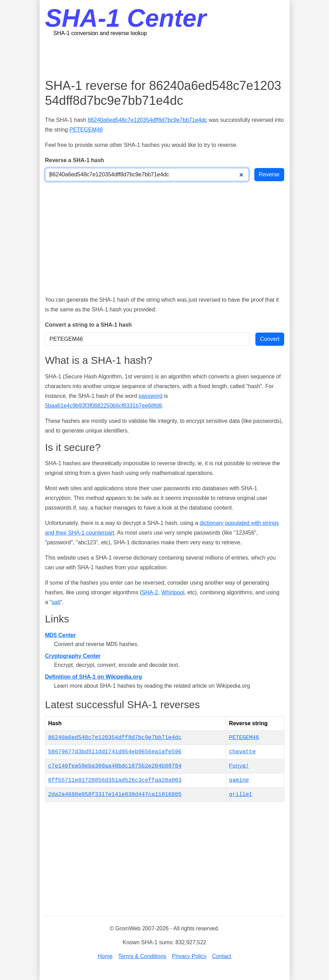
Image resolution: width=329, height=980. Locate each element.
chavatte (242, 752)
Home (105, 956)
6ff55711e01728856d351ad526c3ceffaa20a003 (115, 780)
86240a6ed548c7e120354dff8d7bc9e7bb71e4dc (147, 120)
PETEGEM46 (86, 130)
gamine (239, 780)
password (150, 396)
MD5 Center (61, 635)
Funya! (239, 766)
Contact (221, 956)
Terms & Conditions (142, 956)
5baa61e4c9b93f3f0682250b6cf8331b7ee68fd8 (104, 406)
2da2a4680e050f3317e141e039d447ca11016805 (115, 795)
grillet (241, 795)
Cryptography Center (73, 656)
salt (56, 602)
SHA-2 (150, 592)
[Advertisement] (172, 57)
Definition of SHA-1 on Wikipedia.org (94, 677)
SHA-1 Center (126, 18)
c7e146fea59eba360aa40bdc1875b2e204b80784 (115, 766)
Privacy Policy (189, 956)
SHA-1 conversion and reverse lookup (100, 33)
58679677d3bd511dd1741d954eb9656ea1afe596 (115, 752)
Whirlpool (173, 592)
